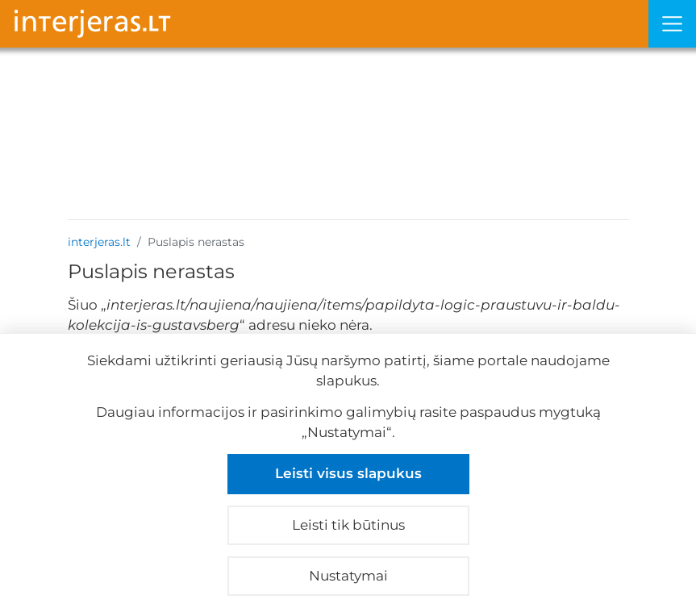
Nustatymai (348, 576)
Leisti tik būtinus (348, 525)
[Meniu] (672, 24)
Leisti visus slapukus (348, 473)
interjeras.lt (99, 242)
